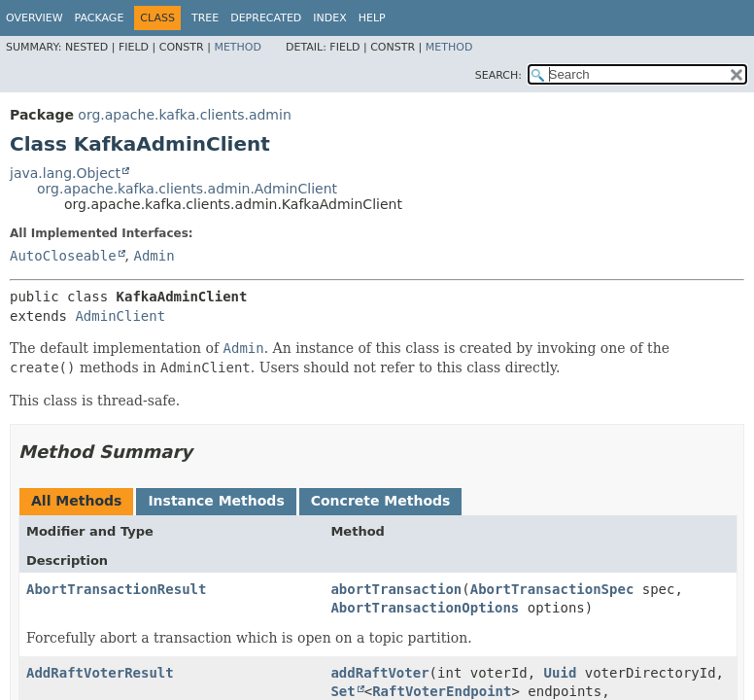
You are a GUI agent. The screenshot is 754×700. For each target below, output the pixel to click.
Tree (205, 18)
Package (100, 18)
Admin (154, 256)
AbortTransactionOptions (425, 608)
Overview (34, 18)
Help (372, 18)
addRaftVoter (379, 673)
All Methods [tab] (76, 501)
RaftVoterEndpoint (442, 691)
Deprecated (266, 18)
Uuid (561, 673)
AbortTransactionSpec (552, 589)
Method (238, 47)
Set (343, 691)
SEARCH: (498, 75)
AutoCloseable (63, 256)
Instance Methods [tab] (216, 501)
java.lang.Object (65, 173)
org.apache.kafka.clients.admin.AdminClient (187, 189)
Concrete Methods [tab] (381, 501)
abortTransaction (396, 589)
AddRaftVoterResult (100, 673)
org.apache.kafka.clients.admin (184, 115)
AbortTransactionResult (116, 589)
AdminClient (120, 316)
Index (329, 18)
